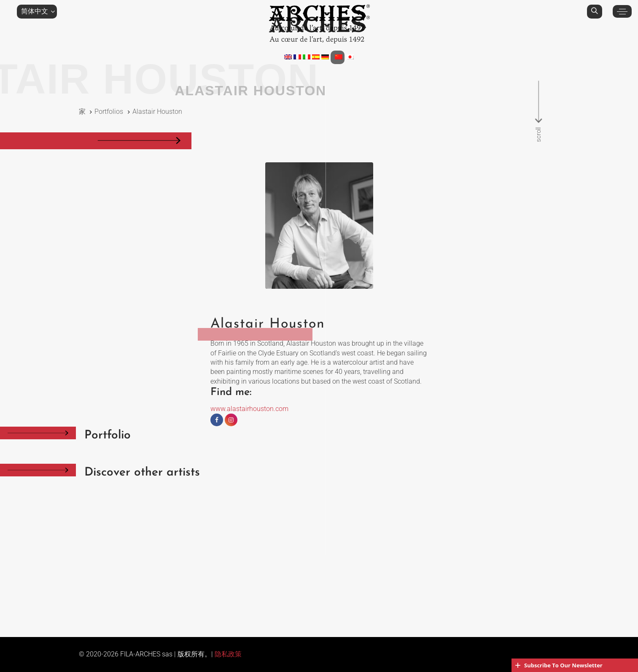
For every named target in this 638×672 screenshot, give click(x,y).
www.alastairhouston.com (249, 409)
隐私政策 (228, 654)
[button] (37, 11)
